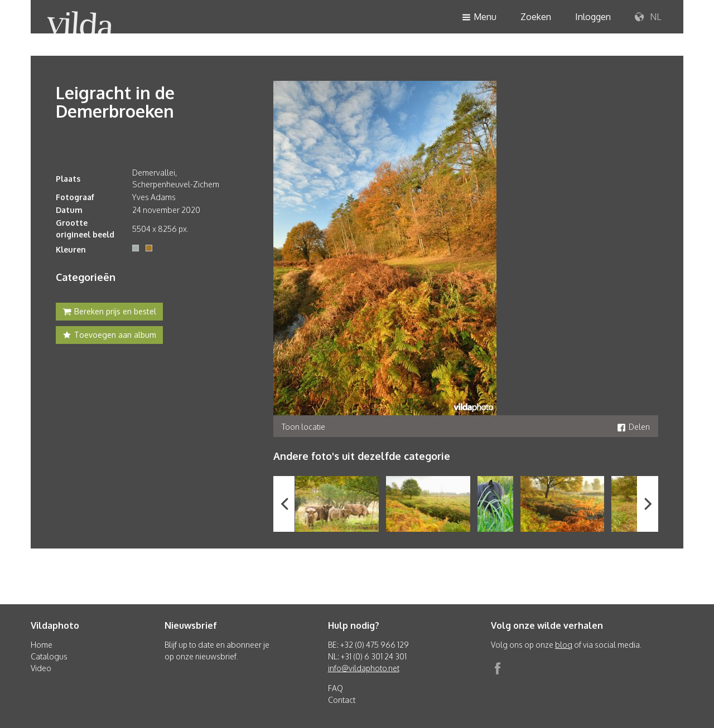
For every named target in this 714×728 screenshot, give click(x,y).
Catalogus (49, 656)
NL (648, 17)
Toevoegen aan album (109, 336)
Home (42, 645)
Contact (342, 700)
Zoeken (536, 17)
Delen (633, 427)
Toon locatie (303, 427)
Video (41, 668)
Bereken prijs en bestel (109, 313)
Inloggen (593, 17)
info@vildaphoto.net (364, 668)
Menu (479, 18)
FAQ (336, 688)
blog (564, 645)
